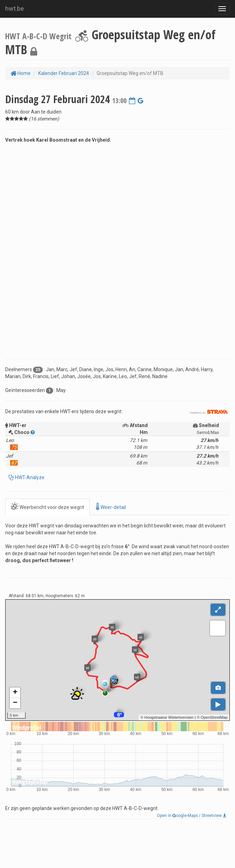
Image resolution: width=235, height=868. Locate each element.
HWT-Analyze (29, 477)
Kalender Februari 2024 (64, 73)
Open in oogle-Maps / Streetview (192, 816)
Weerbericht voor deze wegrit (47, 507)
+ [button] (15, 693)
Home (21, 73)
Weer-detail (111, 507)
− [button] (15, 703)
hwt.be (15, 9)
